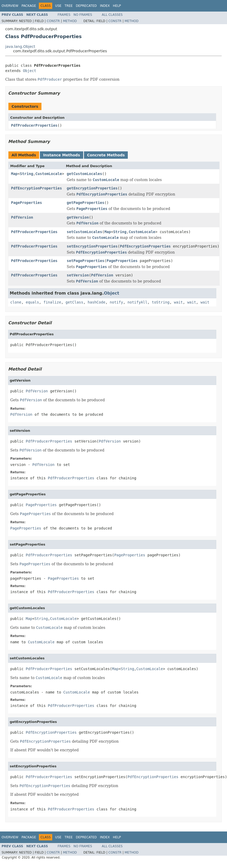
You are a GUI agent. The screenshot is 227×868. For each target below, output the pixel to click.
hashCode (96, 302)
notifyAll (138, 302)
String (27, 174)
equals (32, 302)
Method (70, 21)
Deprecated (86, 6)
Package (29, 6)
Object (30, 71)
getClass (74, 302)
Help (117, 6)
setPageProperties (85, 261)
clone (16, 302)
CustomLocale (49, 174)
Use (58, 6)
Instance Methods (61, 155)
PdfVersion (22, 217)
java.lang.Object (20, 47)
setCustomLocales (84, 232)
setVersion (78, 275)
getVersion (78, 217)
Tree (69, 6)
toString (161, 302)
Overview (10, 6)
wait (178, 302)
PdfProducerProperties (34, 125)
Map (14, 174)
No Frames (83, 15)
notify (116, 302)
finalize (52, 302)
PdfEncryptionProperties (36, 188)
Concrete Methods (106, 155)
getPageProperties (85, 203)
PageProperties (27, 203)
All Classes (112, 15)
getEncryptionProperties (92, 188)
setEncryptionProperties (92, 246)
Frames (64, 15)
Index (105, 6)
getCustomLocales (84, 174)
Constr (53, 21)
